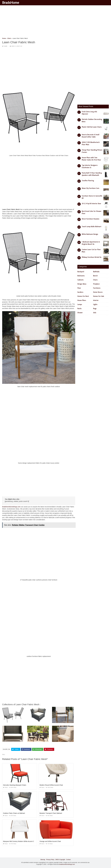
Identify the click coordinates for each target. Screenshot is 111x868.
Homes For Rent (83, 296)
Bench (95, 276)
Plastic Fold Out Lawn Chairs (92, 127)
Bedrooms (81, 276)
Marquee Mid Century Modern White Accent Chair (20, 841)
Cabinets (80, 280)
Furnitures (97, 288)
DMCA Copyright (60, 860)
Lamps (80, 304)
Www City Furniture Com (90, 188)
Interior (96, 300)
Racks (79, 309)
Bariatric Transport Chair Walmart (51, 813)
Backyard (81, 272)
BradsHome (11, 2)
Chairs (5, 46)
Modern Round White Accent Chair (51, 785)
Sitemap (43, 860)
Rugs (95, 309)
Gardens (80, 292)
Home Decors (98, 292)
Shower (80, 313)
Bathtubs (96, 272)
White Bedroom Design (90, 234)
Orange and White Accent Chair (50, 841)
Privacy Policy (50, 860)
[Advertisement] (55, 22)
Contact (68, 860)
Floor (79, 288)
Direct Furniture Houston (91, 219)
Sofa (95, 313)
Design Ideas (82, 284)
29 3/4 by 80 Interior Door (91, 204)
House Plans (82, 300)
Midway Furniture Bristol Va (92, 257)
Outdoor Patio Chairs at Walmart (14, 813)
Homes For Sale (99, 296)
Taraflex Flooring (88, 181)
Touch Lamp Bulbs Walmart (91, 227)
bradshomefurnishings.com (11, 507)
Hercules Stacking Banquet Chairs (15, 785)
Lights (95, 304)
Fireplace (96, 284)
